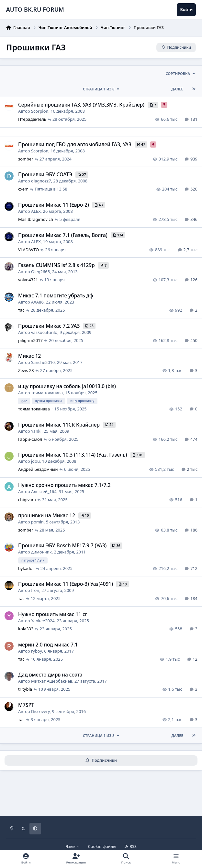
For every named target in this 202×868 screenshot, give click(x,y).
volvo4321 (28, 280)
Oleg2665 (40, 272)
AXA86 (37, 302)
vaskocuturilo (44, 332)
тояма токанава (47, 393)
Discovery (40, 711)
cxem (23, 189)
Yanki (36, 431)
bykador (26, 568)
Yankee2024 (43, 621)
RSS (130, 847)
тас (21, 310)
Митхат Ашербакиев (52, 681)
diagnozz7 (41, 181)
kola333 (26, 629)
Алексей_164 (44, 491)
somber (26, 159)
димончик (41, 552)
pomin (37, 522)
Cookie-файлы (102, 847)
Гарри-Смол (30, 439)
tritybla (25, 689)
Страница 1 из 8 (101, 89)
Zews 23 (26, 370)
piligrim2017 (30, 340)
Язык (73, 847)
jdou (35, 461)
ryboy (36, 651)
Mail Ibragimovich (36, 219)
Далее (177, 89)
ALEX (36, 211)
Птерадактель (32, 119)
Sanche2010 (43, 362)
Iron (35, 590)
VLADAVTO (28, 250)
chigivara (27, 500)
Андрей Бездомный (38, 470)
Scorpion (40, 111)
